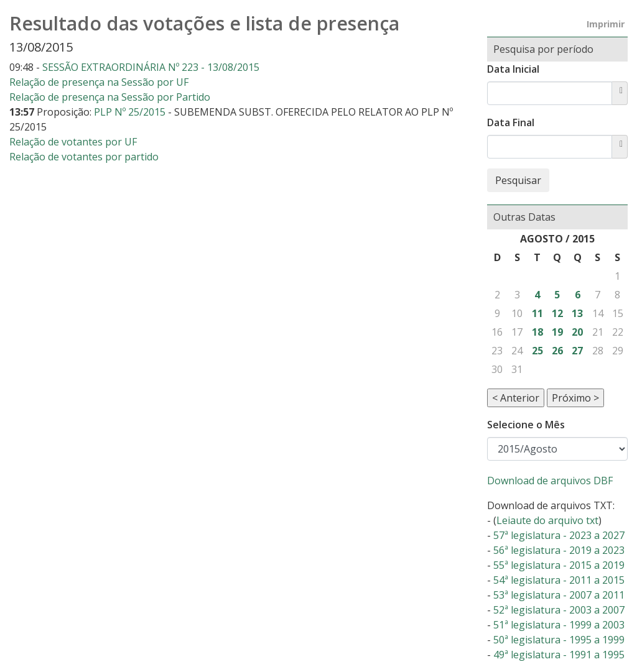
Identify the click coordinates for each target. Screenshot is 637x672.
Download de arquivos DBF (550, 481)
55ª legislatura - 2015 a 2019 (559, 565)
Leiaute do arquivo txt (547, 520)
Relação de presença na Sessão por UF (99, 82)
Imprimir (606, 24)
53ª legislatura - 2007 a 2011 (559, 595)
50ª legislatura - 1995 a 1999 (559, 640)
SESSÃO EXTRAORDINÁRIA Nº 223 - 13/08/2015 (151, 67)
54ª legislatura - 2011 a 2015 (559, 580)
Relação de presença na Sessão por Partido (110, 97)
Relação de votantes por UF (73, 142)
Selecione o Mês (526, 425)
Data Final (511, 122)
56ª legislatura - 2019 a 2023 (559, 550)
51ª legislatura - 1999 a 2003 (559, 625)
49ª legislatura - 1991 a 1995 (559, 655)
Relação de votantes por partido (84, 157)
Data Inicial (513, 69)
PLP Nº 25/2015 (131, 112)
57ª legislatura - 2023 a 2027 (559, 535)
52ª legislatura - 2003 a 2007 (559, 610)
